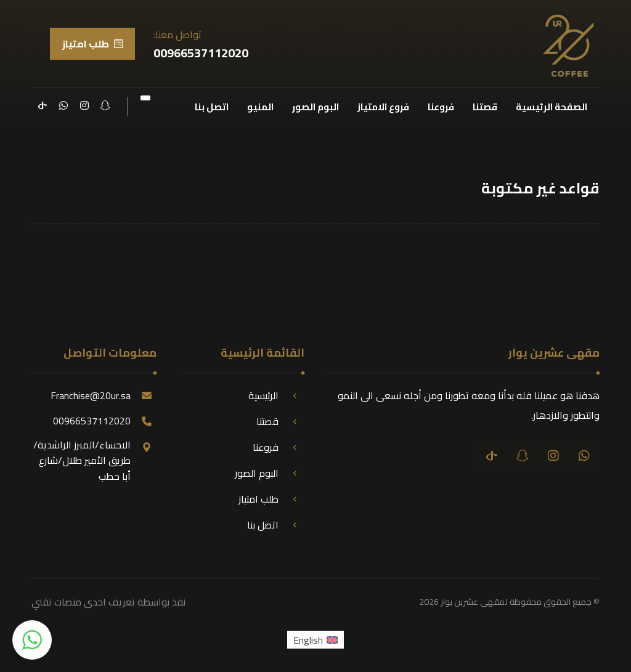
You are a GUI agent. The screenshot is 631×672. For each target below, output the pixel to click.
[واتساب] (63, 105)
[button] (32, 640)
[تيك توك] (43, 105)
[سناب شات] (105, 105)
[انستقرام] (84, 105)
